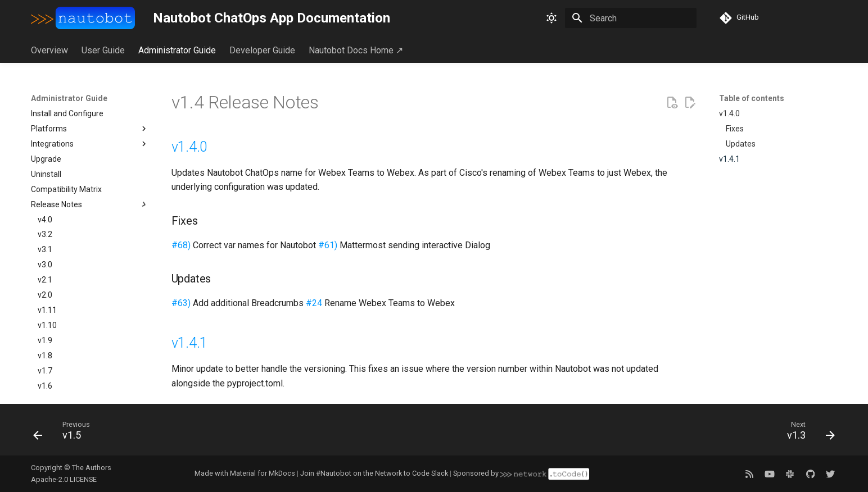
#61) (328, 245)
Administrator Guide (177, 50)
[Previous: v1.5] (66, 433)
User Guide (103, 50)
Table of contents (752, 98)
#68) (181, 245)
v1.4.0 (190, 147)
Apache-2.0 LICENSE (64, 479)
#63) (181, 303)
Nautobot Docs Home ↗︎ (356, 50)
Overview (49, 50)
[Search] (631, 18)
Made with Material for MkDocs (245, 473)
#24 (314, 303)
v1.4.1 (190, 343)
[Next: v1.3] (806, 433)
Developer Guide (262, 50)
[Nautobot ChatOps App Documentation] (83, 18)
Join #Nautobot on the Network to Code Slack (374, 473)
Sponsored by (521, 473)
